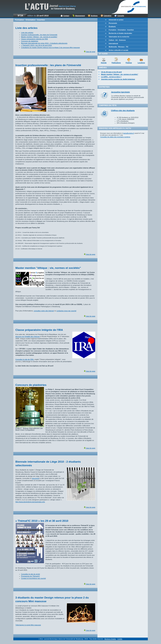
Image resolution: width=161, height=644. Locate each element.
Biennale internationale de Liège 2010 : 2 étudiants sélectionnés (44, 43)
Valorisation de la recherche (119, 37)
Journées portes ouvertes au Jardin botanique (118, 79)
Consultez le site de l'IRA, (25, 359)
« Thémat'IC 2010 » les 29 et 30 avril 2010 (36, 45)
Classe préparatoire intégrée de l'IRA (34, 39)
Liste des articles (27, 33)
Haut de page (90, 52)
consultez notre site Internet (44, 311)
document (36, 478)
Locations (141, 63)
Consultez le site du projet (31, 574)
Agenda (104, 63)
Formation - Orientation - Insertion (121, 30)
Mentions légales (110, 639)
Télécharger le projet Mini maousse (28, 625)
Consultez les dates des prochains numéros (115, 137)
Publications (116, 63)
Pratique (129, 63)
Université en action (116, 20)
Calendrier (108, 16)
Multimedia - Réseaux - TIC (119, 47)
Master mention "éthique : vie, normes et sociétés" (39, 37)
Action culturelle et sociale (119, 50)
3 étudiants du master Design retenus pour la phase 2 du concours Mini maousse (50, 47)
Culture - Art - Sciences (117, 40)
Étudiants (112, 27)
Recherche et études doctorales (120, 33)
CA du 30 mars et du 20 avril (111, 72)
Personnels (113, 23)
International (113, 44)
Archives (94, 16)
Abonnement (80, 16)
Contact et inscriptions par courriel (33, 578)
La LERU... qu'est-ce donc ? (111, 77)
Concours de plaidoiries (30, 41)
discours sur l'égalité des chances (28, 337)
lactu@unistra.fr (129, 133)
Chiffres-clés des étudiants (123, 111)
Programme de (30, 576)
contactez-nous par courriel (66, 311)
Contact (66, 16)
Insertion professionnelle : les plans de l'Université (39, 35)
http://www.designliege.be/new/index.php (30, 502)
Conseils (121, 16)
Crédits (120, 639)
